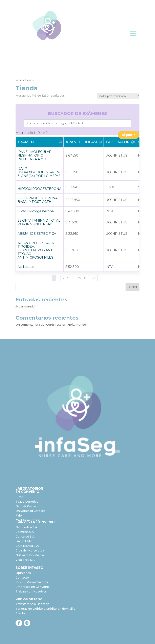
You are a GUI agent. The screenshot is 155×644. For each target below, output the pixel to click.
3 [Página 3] (63, 278)
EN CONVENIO (27, 492)
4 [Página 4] (68, 278)
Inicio (19, 80)
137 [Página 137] (94, 278)
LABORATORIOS (29, 489)
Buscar (132, 287)
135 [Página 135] (79, 278)
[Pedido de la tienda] (118, 96)
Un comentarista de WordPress (39, 325)
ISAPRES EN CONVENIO (35, 522)
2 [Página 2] (58, 278)
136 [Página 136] (86, 278)
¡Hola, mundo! (25, 306)
